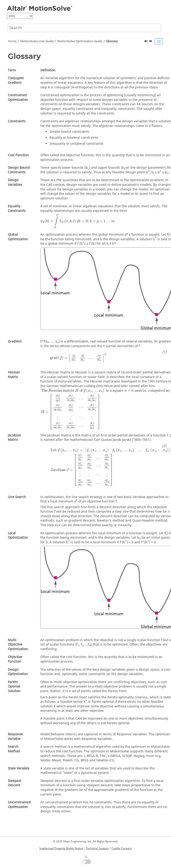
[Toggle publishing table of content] (159, 41)
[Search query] (84, 28)
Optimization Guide (80, 41)
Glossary (112, 41)
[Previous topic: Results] (146, 42)
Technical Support (97, 848)
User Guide (37, 41)
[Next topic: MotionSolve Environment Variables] (151, 42)
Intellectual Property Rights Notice (61, 848)
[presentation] (78, 221)
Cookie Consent (122, 848)
